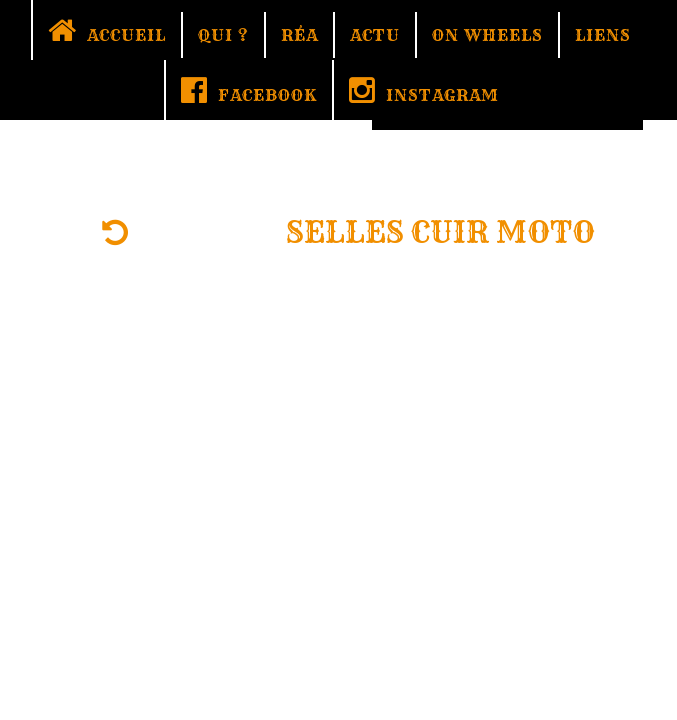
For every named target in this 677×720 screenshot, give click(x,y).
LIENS (603, 35)
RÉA (299, 35)
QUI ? (223, 35)
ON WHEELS (487, 35)
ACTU (375, 35)
